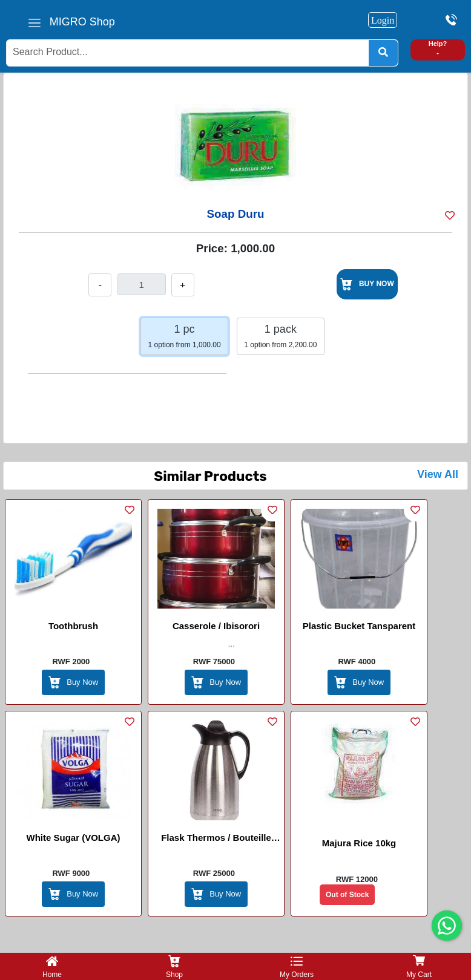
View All (438, 474)
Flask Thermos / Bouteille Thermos (216, 840)
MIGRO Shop (82, 22)
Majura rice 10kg (359, 843)
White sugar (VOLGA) (74, 838)
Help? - (438, 48)
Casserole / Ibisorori (216, 626)
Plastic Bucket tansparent (359, 626)
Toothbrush (73, 626)
